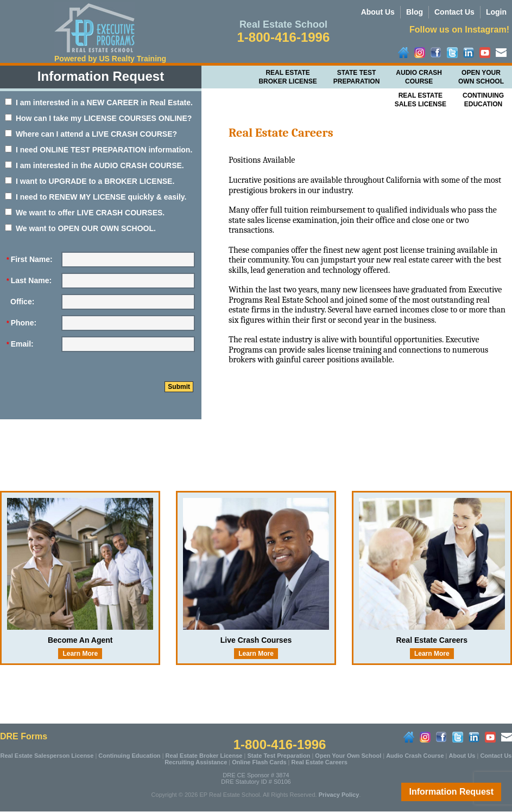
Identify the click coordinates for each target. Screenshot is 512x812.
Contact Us (454, 12)
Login (496, 12)
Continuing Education (129, 756)
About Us (378, 12)
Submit (179, 387)
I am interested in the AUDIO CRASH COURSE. (94, 165)
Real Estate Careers (320, 762)
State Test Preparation (357, 77)
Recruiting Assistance (196, 762)
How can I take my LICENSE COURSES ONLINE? (98, 118)
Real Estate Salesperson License (47, 756)
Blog (415, 12)
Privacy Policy (339, 795)
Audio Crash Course (419, 77)
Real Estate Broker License (287, 77)
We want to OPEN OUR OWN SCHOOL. (80, 228)
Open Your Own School (481, 77)
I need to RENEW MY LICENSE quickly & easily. (96, 197)
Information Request (451, 792)
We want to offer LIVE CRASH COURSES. (85, 213)
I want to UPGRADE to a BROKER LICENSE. (90, 181)
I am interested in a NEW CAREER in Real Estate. (99, 103)
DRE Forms (24, 736)
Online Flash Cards (259, 762)
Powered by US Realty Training (110, 59)
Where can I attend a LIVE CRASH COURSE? (91, 134)
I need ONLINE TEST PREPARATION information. (99, 150)
